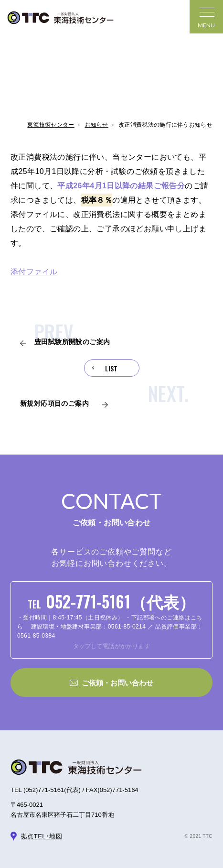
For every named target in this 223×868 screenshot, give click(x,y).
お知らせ (96, 125)
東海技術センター (51, 125)
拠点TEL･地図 (42, 836)
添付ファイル (34, 272)
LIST (111, 368)
